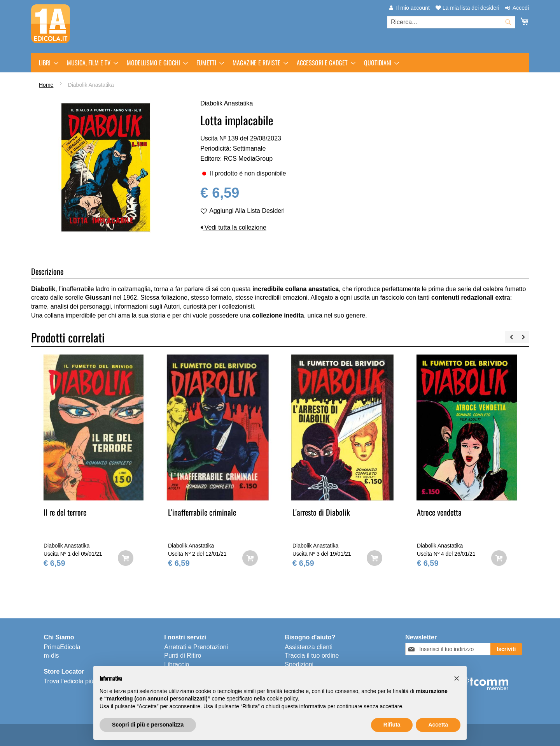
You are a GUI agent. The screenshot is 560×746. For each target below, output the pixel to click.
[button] (457, 678)
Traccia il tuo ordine (312, 656)
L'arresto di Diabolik (321, 512)
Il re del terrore (65, 512)
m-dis (51, 656)
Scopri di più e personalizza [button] (148, 725)
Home (46, 85)
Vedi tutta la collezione (233, 227)
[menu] (280, 63)
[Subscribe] (506, 649)
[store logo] (51, 24)
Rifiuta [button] (392, 725)
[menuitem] (46, 63)
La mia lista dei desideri (467, 8)
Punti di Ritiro (183, 656)
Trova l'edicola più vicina (77, 681)
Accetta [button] (438, 725)
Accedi (521, 8)
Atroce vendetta (439, 512)
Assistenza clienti (309, 647)
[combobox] (451, 22)
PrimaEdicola (62, 647)
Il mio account (413, 8)
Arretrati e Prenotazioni (196, 647)
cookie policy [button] (282, 699)
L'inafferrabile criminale (202, 512)
